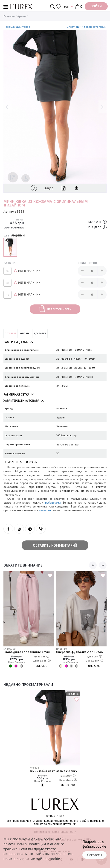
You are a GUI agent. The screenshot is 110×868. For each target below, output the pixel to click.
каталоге (45, 510)
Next (103, 107)
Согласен (94, 855)
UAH (66, 7)
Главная (9, 16)
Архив (22, 16)
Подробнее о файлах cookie (94, 844)
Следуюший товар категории (87, 27)
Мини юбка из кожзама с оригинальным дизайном (55, 771)
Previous (7, 107)
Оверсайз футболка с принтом (80, 652)
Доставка (40, 333)
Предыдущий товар (17, 27)
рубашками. (53, 503)
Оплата (25, 333)
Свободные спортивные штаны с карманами (29, 652)
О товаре (10, 333)
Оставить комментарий (55, 545)
